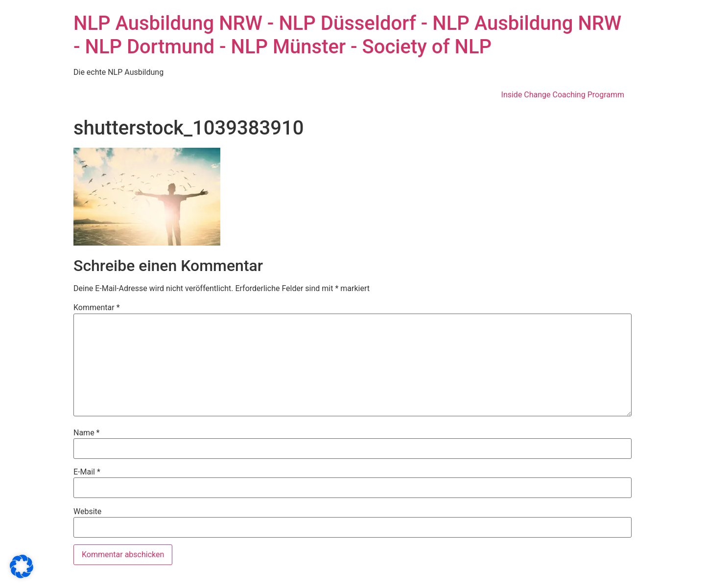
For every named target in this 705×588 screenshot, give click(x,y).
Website (87, 512)
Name (87, 433)
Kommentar (97, 308)
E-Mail (87, 472)
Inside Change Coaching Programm (563, 95)
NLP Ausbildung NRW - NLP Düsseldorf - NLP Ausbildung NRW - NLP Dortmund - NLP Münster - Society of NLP (347, 35)
